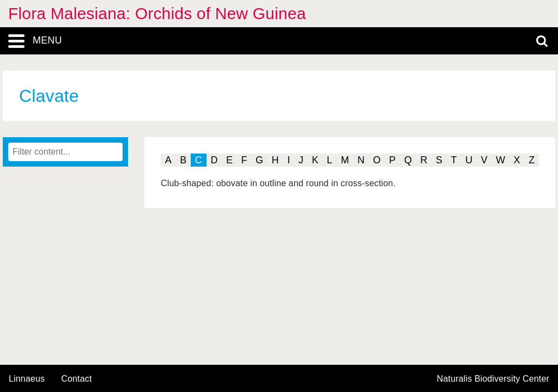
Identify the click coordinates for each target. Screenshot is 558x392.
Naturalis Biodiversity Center (493, 379)
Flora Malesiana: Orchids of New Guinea (157, 13)
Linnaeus (27, 379)
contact (76, 379)
